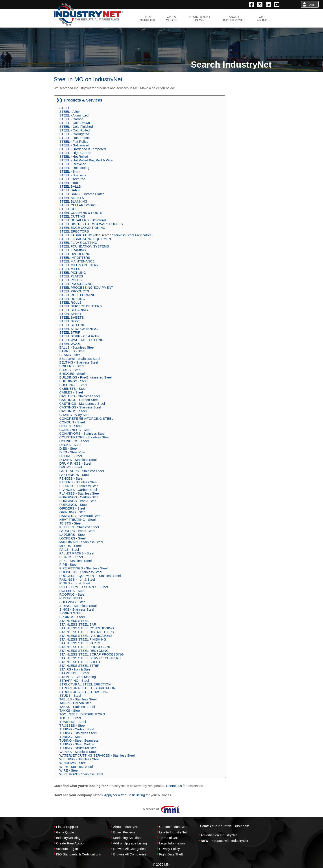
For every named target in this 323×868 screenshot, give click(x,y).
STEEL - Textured (72, 179)
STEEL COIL (69, 209)
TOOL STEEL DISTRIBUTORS (82, 714)
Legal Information (172, 843)
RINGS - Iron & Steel (75, 583)
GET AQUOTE (171, 18)
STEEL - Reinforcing (74, 168)
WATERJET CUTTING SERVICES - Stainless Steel (97, 755)
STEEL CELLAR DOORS (78, 205)
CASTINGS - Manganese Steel (82, 404)
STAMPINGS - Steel (74, 673)
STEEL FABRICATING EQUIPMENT (86, 239)
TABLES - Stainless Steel (78, 699)
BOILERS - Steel (72, 366)
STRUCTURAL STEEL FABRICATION (87, 688)
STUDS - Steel (70, 695)
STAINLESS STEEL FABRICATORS (86, 636)
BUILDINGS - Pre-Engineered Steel (86, 377)
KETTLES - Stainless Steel (79, 527)
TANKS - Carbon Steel (76, 703)
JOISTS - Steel (70, 523)
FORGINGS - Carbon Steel (79, 497)
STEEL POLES (71, 280)
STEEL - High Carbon (75, 153)
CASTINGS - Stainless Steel (80, 407)
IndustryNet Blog (68, 838)
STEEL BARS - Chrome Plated (82, 194)
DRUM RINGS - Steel (75, 463)
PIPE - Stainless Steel (76, 561)
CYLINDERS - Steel (74, 441)
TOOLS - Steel (70, 718)
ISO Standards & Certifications (78, 854)
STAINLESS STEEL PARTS (80, 643)
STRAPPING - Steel (74, 681)
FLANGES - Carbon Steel (78, 490)
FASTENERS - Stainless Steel (82, 471)
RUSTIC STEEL (71, 598)
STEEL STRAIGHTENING (79, 329)
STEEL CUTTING (72, 216)
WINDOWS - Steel (73, 763)
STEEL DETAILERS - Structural (83, 220)
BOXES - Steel (70, 370)
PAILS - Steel (69, 549)
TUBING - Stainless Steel (78, 733)
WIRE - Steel (69, 770)
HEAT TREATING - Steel (78, 520)
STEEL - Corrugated (74, 134)
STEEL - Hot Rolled (74, 156)
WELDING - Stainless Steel (80, 759)
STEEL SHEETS (72, 317)
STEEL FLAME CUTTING (78, 243)
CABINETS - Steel (73, 389)
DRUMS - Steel (71, 467)
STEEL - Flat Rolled (74, 141)
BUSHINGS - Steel (73, 385)
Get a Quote (65, 832)
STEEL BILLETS (72, 198)
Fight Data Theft (171, 854)
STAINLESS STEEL (74, 621)
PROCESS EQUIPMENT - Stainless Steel (90, 576)
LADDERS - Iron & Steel (77, 531)
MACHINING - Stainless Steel (81, 542)
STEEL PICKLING (73, 272)
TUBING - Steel (71, 737)
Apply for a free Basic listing (125, 795)
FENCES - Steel (71, 478)
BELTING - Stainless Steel (79, 362)
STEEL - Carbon (72, 119)
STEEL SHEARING (74, 310)
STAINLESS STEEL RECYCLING (84, 651)
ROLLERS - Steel (72, 591)
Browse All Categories (129, 849)
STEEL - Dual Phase (75, 138)
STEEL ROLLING (72, 299)
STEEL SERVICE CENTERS (81, 306)
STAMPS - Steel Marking (78, 677)
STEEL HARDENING (75, 254)
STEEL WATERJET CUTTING (82, 340)
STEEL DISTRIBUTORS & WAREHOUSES (91, 224)
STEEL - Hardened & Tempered (83, 149)
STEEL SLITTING (73, 325)
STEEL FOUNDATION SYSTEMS (84, 246)
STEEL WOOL (70, 344)
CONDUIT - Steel (72, 422)
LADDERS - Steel (72, 535)
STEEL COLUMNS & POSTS (81, 213)
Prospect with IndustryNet (229, 841)
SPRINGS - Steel (72, 617)
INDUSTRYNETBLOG (199, 18)
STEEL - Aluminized (74, 115)
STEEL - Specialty (73, 175)
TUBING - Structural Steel (78, 748)
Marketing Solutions (128, 838)
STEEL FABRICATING (76, 235)
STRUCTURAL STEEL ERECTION (85, 684)
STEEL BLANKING (73, 201)
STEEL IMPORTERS (75, 258)
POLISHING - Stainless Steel (81, 572)
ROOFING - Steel (72, 594)
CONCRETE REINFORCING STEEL (86, 418)
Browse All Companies (130, 854)
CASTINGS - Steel (73, 411)
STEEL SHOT (70, 321)
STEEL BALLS (70, 186)
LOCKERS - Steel (73, 538)
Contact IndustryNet (174, 827)
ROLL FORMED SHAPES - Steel (84, 587)
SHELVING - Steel (73, 602)
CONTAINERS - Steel (75, 430)
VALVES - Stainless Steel (78, 752)
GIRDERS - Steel (72, 508)
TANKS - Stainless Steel (77, 707)
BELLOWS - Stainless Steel (80, 359)
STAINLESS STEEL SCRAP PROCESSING (92, 654)
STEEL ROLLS (70, 302)
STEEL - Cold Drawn (75, 123)
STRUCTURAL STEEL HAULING (84, 692)
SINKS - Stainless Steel (77, 609)
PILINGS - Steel (71, 557)
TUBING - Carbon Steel (77, 729)
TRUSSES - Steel (72, 725)
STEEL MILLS (70, 269)
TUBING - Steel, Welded (77, 744)
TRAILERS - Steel (73, 722)
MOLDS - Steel (71, 546)
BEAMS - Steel (70, 355)
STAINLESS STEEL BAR (78, 624)
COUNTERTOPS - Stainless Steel (84, 437)
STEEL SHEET (71, 314)
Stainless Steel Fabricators (132, 235)
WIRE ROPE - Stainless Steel (81, 774)
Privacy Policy (169, 849)
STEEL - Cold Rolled (75, 130)
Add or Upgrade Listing (130, 843)
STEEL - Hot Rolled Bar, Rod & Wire (86, 160)
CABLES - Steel (71, 392)
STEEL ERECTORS (74, 231)
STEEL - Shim (70, 171)
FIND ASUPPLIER (147, 18)
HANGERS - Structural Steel (80, 516)
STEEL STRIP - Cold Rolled (80, 336)
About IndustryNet (126, 827)
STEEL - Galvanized (74, 145)
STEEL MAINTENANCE (77, 261)
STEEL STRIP (70, 332)
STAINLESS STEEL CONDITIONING (87, 628)
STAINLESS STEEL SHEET (80, 662)
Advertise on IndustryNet (219, 835)
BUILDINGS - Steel (74, 381)
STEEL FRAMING (73, 250)
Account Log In (67, 849)
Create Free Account (71, 843)
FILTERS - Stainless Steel (78, 482)
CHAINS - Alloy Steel (75, 415)
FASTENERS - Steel (75, 475)
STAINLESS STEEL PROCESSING (86, 647)
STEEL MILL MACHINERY (79, 265)
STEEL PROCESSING (76, 284)
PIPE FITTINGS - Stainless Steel (84, 568)
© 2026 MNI (161, 864)
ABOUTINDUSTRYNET (234, 18)
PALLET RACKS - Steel (77, 553)
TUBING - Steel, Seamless (79, 740)
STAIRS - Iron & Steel (75, 669)
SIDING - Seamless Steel (78, 606)
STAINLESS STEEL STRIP (79, 666)
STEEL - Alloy (70, 112)
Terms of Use (169, 838)
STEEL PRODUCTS (74, 291)
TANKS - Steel (70, 710)
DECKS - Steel (70, 445)
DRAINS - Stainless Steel (78, 460)
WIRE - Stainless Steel (76, 767)
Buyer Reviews (124, 832)
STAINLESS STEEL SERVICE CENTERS (90, 658)
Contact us (174, 786)
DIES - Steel (69, 448)
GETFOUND (262, 18)
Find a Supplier (67, 827)
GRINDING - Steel (73, 512)
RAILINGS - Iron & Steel (77, 579)
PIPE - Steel (68, 564)
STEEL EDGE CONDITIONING (82, 228)
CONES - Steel (71, 426)
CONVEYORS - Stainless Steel (82, 433)
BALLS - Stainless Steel (77, 347)
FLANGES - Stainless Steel (80, 493)
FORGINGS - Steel (74, 505)
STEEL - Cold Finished (76, 127)
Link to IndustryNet (173, 832)
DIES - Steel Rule (72, 452)
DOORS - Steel (71, 456)
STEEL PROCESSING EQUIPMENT (86, 287)
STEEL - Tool (69, 183)
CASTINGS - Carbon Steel (79, 400)
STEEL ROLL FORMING (78, 295)
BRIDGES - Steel (72, 374)
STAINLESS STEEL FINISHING (83, 639)
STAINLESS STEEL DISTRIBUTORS (87, 632)
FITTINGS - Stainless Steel (79, 486)
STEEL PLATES (71, 276)
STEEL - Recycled (73, 164)
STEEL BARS (70, 190)
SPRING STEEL (71, 613)
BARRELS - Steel (72, 351)
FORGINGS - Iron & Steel (78, 501)
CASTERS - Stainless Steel (80, 396)
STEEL (65, 108)
